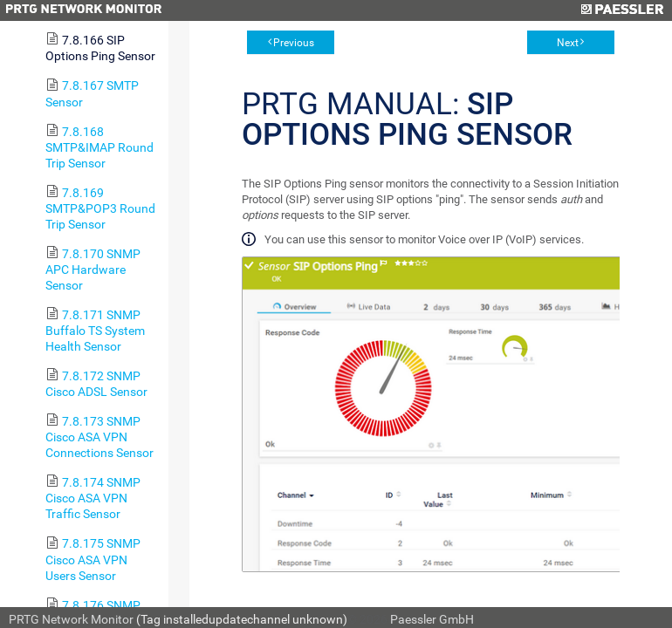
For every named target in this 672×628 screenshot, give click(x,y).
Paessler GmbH (432, 619)
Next (568, 43)
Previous (294, 43)
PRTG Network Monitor (71, 619)
